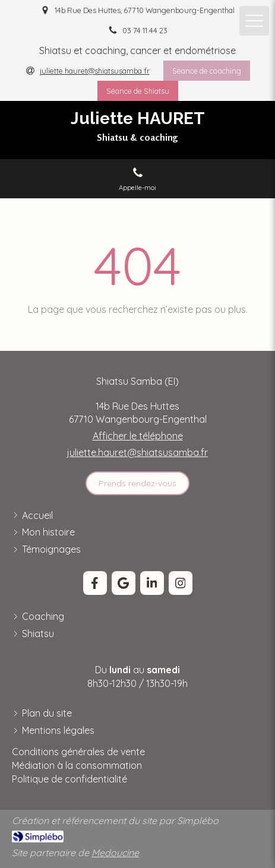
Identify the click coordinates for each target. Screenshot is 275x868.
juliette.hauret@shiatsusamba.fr (137, 452)
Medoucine (115, 853)
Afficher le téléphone (138, 436)
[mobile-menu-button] (254, 21)
